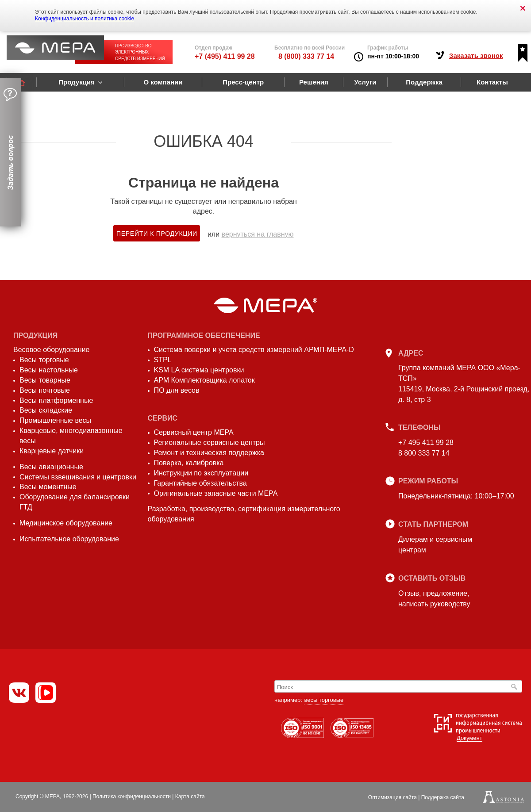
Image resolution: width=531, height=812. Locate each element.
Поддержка (424, 82)
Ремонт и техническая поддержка (209, 453)
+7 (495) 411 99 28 (225, 56)
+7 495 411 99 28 (426, 442)
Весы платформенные (56, 400)
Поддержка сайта (443, 797)
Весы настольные (49, 370)
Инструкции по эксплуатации (201, 473)
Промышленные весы (55, 420)
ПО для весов (177, 390)
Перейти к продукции (157, 234)
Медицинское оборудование (66, 523)
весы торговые (324, 700)
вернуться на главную (258, 234)
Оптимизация (392, 797)
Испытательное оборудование (69, 539)
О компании (163, 82)
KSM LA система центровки (199, 370)
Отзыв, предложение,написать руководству (434, 599)
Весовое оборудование (51, 350)
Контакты (492, 82)
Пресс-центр (243, 82)
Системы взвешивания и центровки (78, 477)
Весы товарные (45, 380)
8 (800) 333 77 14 (306, 56)
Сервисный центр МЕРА (194, 432)
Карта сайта (190, 797)
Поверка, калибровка (189, 463)
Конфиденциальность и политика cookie (85, 19)
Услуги (366, 82)
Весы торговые (44, 360)
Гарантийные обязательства (200, 483)
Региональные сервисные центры (210, 442)
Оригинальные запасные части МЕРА (216, 493)
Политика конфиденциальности (132, 797)
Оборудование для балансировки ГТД (75, 502)
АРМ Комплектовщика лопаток (204, 380)
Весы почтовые (45, 390)
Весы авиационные (51, 467)
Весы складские (46, 410)
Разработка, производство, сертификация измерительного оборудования (244, 514)
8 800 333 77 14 (424, 453)
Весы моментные (48, 487)
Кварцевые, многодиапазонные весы (71, 436)
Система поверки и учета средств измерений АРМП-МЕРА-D (254, 350)
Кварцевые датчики (52, 451)
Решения (314, 82)
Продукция (77, 82)
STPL (163, 360)
